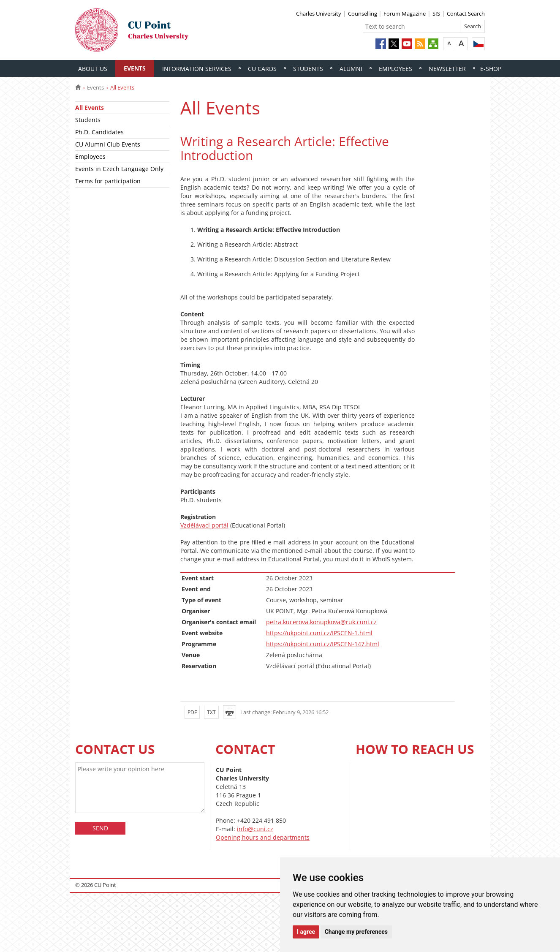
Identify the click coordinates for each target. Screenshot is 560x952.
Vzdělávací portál (204, 525)
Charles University (319, 14)
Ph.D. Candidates (99, 132)
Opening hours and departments (263, 837)
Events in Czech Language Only (119, 169)
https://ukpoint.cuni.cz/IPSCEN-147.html (323, 644)
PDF (192, 712)
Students (308, 69)
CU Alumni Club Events (108, 144)
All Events (90, 107)
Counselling (363, 14)
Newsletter (447, 69)
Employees (396, 69)
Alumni (351, 69)
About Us (93, 69)
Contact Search (466, 14)
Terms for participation (108, 181)
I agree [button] (306, 932)
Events (135, 68)
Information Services (197, 69)
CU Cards (262, 69)
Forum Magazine (405, 14)
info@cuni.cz (255, 829)
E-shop (491, 69)
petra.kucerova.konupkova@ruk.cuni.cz (321, 622)
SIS (436, 14)
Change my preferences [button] (356, 932)
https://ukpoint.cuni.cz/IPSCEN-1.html (319, 633)
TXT (211, 712)
